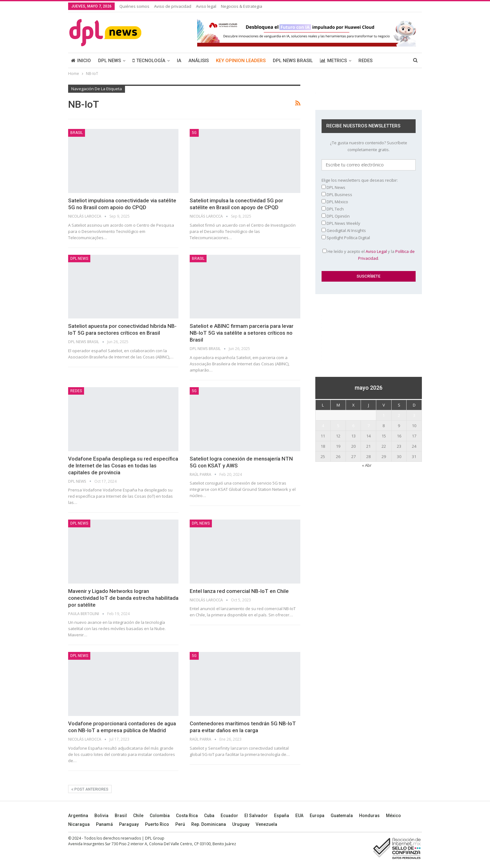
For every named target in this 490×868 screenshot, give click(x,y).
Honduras (369, 816)
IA (179, 61)
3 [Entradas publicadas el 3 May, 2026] (414, 415)
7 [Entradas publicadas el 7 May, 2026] (369, 426)
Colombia (160, 816)
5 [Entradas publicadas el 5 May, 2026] (338, 426)
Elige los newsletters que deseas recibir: (360, 180)
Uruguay (241, 824)
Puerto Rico (157, 824)
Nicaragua (79, 824)
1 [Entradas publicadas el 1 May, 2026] (384, 415)
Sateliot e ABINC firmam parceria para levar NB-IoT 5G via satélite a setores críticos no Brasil (242, 333)
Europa (317, 816)
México (393, 816)
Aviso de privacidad (173, 6)
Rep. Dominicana (209, 824)
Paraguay (129, 824)
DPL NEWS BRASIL (293, 61)
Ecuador (229, 816)
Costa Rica (187, 816)
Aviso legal (206, 6)
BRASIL (77, 133)
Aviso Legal (376, 251)
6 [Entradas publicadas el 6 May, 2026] (353, 426)
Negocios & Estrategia (242, 6)
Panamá (104, 824)
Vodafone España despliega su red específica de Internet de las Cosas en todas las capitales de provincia (123, 466)
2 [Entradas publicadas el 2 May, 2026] (399, 415)
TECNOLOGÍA (149, 61)
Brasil (121, 816)
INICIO (81, 61)
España (282, 816)
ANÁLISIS (199, 61)
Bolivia (101, 816)
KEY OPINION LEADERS (241, 61)
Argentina (78, 816)
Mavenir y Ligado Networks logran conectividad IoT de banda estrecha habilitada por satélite (123, 598)
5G (194, 133)
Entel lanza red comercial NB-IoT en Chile (239, 591)
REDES (365, 61)
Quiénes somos (134, 6)
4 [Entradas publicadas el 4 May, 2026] (323, 426)
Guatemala (342, 816)
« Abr (367, 465)
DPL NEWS (110, 61)
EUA (299, 816)
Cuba (209, 816)
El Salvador (256, 816)
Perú (180, 824)
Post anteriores (90, 789)
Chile (138, 816)
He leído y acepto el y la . (369, 255)
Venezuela (266, 824)
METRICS (333, 61)
